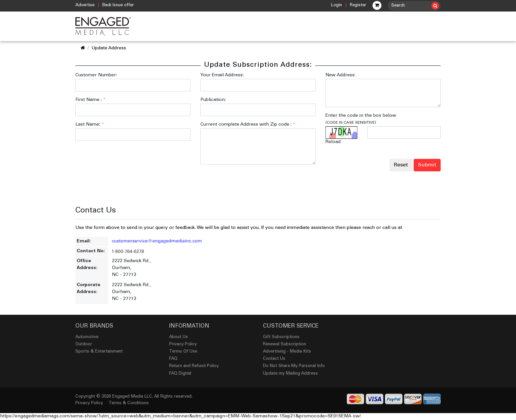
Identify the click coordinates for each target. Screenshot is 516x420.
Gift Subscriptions (281, 337)
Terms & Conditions (129, 403)
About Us (179, 337)
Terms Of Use (183, 352)
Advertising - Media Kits (287, 352)
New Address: (340, 75)
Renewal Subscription (284, 345)
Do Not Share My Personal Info (294, 366)
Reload (333, 142)
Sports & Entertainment (99, 352)
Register (358, 5)
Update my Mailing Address (290, 374)
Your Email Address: (222, 75)
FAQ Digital (180, 374)
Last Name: (90, 125)
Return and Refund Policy (194, 366)
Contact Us (274, 359)
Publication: (213, 100)
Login (336, 5)
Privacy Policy (183, 345)
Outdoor (84, 345)
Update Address (109, 48)
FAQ (173, 359)
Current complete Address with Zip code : (248, 125)
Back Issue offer (118, 5)
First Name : (90, 100)
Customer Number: (96, 75)
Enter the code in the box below (361, 119)
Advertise (85, 5)
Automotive (87, 337)
